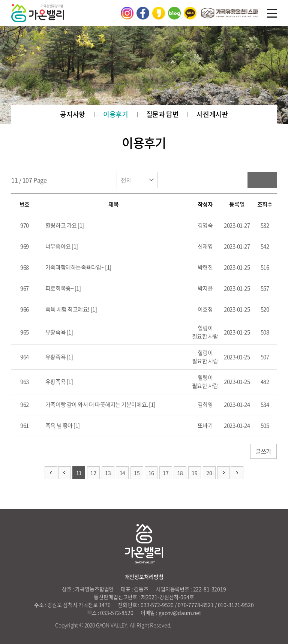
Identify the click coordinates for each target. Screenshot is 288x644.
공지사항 (73, 114)
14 (122, 473)
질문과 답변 (163, 114)
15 (137, 473)
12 (93, 473)
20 (209, 473)
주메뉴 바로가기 (0, 0)
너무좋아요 (57, 246)
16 (151, 473)
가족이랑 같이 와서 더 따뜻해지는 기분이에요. (96, 404)
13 (108, 473)
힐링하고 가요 (60, 225)
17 (166, 473)
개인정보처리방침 (144, 577)
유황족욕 (55, 332)
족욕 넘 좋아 (58, 425)
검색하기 (262, 180)
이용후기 (116, 114)
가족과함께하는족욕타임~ (74, 267)
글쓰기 (263, 451)
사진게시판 (212, 114)
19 (194, 473)
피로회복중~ (59, 288)
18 (180, 473)
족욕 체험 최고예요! (67, 309)
